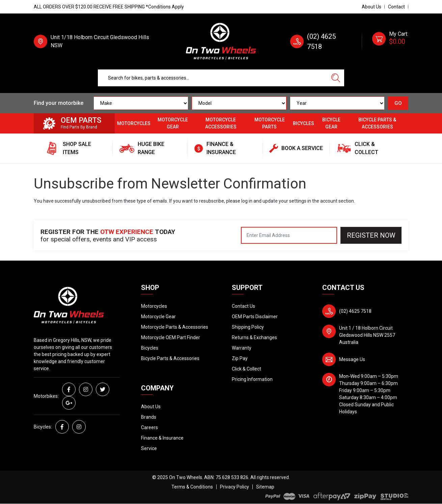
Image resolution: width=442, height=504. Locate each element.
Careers (149, 427)
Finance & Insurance (162, 438)
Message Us (352, 359)
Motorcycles (134, 123)
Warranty (242, 348)
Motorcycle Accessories (221, 123)
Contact (396, 7)
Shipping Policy (248, 327)
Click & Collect (246, 369)
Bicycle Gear (331, 123)
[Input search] (213, 78)
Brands (149, 417)
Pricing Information (252, 379)
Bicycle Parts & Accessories (377, 123)
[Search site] (336, 78)
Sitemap (265, 487)
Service (149, 448)
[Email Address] (289, 235)
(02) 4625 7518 (355, 311)
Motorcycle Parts (270, 123)
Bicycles (303, 123)
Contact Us (243, 306)
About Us (371, 7)
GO (398, 103)
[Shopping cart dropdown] (390, 41)
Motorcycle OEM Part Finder (171, 337)
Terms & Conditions (192, 487)
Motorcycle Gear (173, 123)
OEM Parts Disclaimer (255, 317)
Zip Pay (240, 358)
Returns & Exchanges (254, 337)
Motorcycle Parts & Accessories (175, 327)
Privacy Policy (234, 487)
